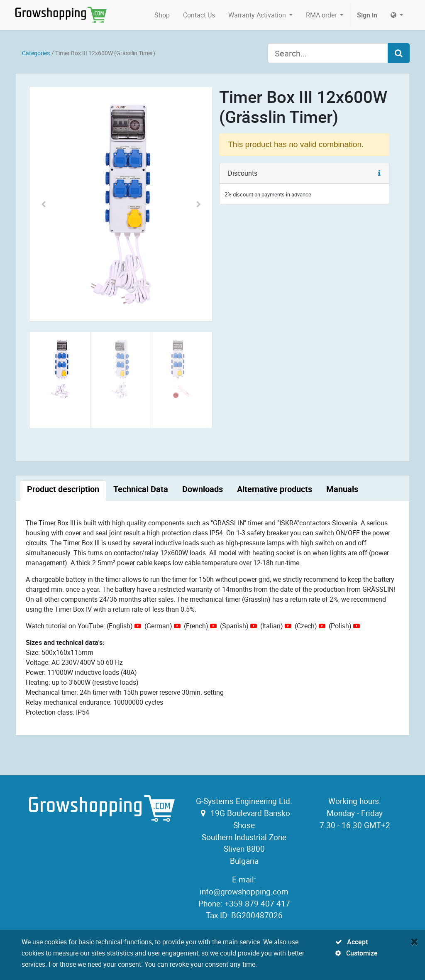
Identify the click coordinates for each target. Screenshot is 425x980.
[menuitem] (162, 15)
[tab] (63, 491)
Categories (36, 53)
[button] (43, 204)
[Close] (414, 941)
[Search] (399, 53)
